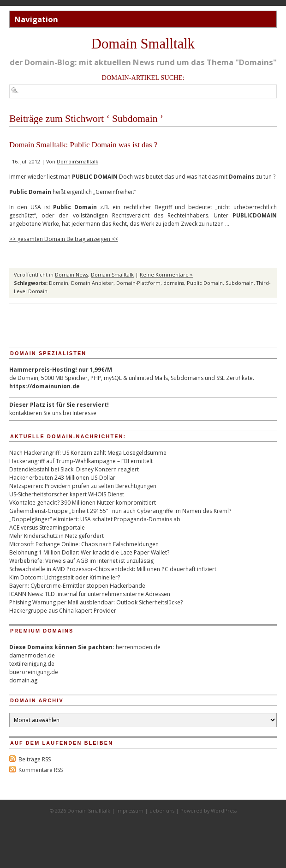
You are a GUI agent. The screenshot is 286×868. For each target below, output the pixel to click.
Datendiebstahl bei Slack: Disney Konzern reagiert (74, 469)
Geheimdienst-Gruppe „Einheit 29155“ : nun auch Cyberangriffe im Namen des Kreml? (120, 511)
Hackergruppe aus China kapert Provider (63, 611)
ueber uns (162, 811)
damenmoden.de (32, 655)
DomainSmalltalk (77, 161)
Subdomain (240, 283)
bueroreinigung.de (34, 672)
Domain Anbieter (92, 283)
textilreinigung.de (32, 664)
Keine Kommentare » (166, 274)
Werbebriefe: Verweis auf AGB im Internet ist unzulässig (81, 561)
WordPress (224, 811)
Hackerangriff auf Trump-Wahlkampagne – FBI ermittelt (81, 461)
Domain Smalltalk (143, 44)
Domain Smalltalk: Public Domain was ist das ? (83, 145)
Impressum (130, 811)
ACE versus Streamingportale (47, 527)
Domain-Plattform (138, 283)
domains (174, 283)
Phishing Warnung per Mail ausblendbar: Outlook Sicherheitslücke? (96, 602)
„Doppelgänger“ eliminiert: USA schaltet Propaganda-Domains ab (95, 519)
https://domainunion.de (45, 386)
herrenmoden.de (138, 647)
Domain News (71, 274)
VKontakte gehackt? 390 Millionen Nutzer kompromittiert (83, 503)
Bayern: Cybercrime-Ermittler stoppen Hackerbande (77, 586)
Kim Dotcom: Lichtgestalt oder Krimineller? (65, 577)
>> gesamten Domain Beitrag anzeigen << (64, 239)
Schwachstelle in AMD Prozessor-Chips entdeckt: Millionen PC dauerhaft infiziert (113, 569)
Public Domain (205, 283)
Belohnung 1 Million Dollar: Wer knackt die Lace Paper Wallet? (89, 552)
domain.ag (23, 680)
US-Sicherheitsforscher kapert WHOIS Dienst (67, 494)
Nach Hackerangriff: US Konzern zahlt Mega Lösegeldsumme (88, 453)
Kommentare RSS (41, 770)
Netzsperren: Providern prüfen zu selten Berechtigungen (83, 486)
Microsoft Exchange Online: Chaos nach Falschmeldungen (84, 544)
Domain (59, 283)
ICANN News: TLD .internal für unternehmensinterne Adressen (90, 594)
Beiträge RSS (35, 759)
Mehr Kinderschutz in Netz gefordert (57, 536)
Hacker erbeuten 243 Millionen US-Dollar (62, 478)
